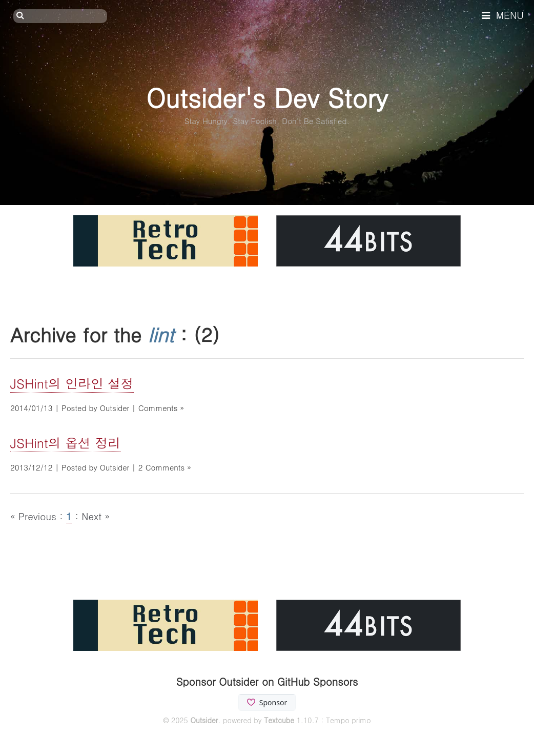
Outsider (204, 720)
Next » (96, 516)
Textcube (279, 720)
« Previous (35, 516)
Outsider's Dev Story (267, 97)
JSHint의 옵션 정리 (66, 443)
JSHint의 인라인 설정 (72, 383)
